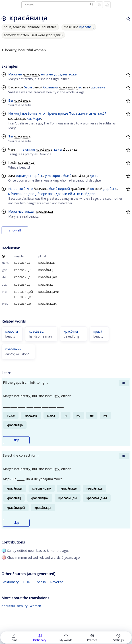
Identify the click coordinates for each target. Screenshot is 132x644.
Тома (73, 113)
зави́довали (58, 194)
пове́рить (30, 113)
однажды (23, 175)
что (42, 113)
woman (35, 606)
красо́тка (71, 331)
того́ (22, 188)
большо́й (51, 87)
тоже (73, 74)
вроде (63, 113)
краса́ (98, 331)
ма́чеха (14, 194)
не (20, 74)
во (80, 87)
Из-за (13, 188)
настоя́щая (27, 211)
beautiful (8, 606)
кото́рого (55, 175)
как (29, 118)
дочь (94, 175)
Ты (11, 136)
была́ (28, 87)
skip (16, 440)
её (25, 194)
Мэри (13, 74)
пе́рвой (64, 188)
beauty (22, 606)
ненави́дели (86, 194)
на (95, 113)
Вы (11, 100)
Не (11, 113)
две (31, 194)
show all (15, 230)
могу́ (18, 113)
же (33, 149)
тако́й (102, 113)
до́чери (41, 194)
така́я (25, 149)
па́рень (52, 113)
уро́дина (61, 74)
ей (70, 194)
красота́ (12, 331)
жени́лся (85, 113)
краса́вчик (13, 349)
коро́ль (38, 175)
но (43, 74)
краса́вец (87, 27)
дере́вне (98, 87)
